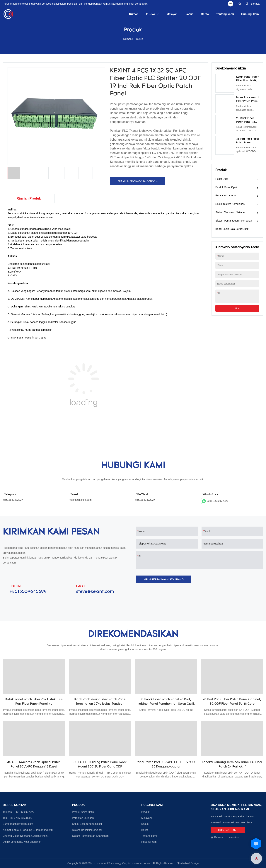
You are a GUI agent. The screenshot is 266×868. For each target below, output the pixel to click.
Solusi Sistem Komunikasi (230, 204)
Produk (151, 14)
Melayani (172, 14)
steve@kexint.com (95, 592)
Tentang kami (225, 14)
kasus (190, 14)
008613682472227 (215, 501)
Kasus (145, 824)
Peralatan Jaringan (226, 195)
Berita (205, 14)
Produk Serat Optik (226, 187)
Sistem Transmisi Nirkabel (230, 212)
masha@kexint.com (80, 500)
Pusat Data (222, 179)
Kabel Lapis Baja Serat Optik (232, 229)
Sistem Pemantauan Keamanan (234, 221)
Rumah (134, 14)
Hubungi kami (250, 14)
